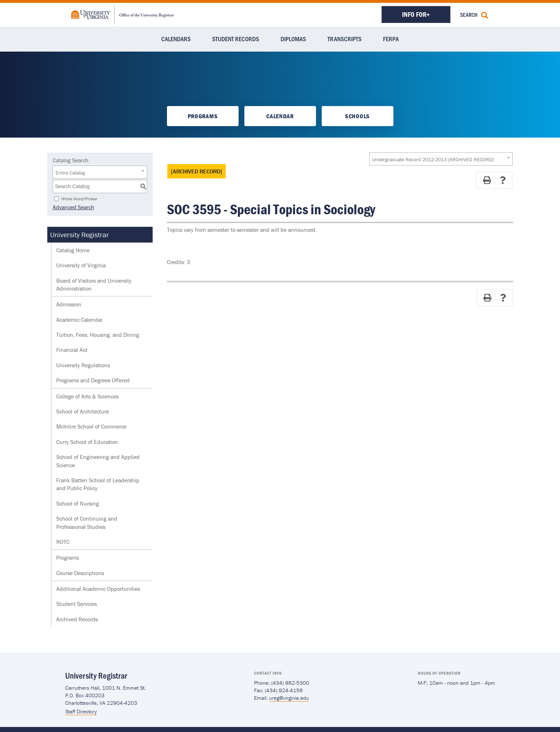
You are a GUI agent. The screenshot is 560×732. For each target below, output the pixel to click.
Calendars (176, 39)
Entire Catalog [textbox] (70, 173)
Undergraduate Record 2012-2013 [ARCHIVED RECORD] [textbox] (433, 159)
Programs (203, 116)
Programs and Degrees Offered (93, 380)
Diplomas (293, 39)
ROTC (63, 542)
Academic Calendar (79, 320)
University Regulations (83, 365)
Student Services (76, 604)
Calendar (280, 116)
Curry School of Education (87, 442)
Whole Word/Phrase (79, 198)
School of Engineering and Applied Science (98, 461)
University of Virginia (81, 265)
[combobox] (441, 159)
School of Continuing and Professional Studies (87, 522)
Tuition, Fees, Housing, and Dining (98, 335)
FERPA (391, 39)
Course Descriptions (80, 573)
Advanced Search (73, 207)
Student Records (236, 39)
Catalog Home (73, 250)
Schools (357, 116)
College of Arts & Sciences (87, 396)
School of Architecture (83, 411)
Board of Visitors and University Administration (94, 284)
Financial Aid (72, 350)
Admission (69, 304)
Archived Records (77, 619)
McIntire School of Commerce (91, 426)
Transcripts (344, 39)
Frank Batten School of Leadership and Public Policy (98, 484)
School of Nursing (78, 503)
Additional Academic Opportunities (98, 589)
